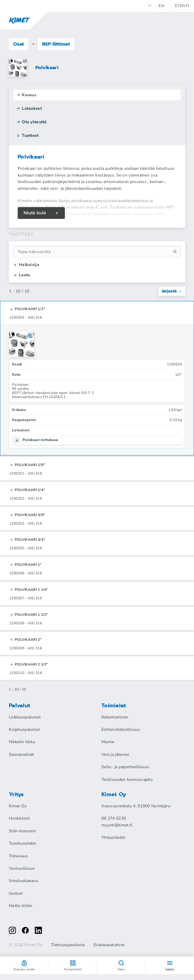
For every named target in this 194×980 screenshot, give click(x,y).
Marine (108, 742)
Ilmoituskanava (23, 881)
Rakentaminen (115, 717)
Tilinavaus (18, 856)
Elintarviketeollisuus (121, 729)
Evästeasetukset (109, 945)
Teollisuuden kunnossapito (127, 779)
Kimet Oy (18, 806)
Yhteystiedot (113, 837)
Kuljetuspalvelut (24, 729)
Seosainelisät (22, 754)
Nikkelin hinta (22, 742)
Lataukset (29, 108)
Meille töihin (21, 906)
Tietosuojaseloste (68, 945)
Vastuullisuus (22, 868)
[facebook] (25, 930)
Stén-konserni (22, 831)
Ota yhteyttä (32, 122)
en (161, 6)
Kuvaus (26, 95)
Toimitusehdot (23, 843)
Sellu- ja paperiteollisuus (125, 767)
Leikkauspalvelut (25, 717)
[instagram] (12, 930)
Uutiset (16, 893)
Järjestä (172, 291)
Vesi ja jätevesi (115, 754)
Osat (19, 44)
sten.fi (182, 6)
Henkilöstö (19, 818)
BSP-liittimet (56, 44)
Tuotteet (28, 135)
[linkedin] (38, 930)
